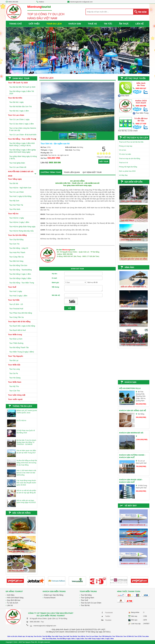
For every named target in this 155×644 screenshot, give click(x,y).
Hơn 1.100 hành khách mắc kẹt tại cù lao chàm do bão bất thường (26, 473)
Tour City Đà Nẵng (16, 240)
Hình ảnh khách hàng (15, 598)
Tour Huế (12, 287)
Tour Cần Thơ (15, 391)
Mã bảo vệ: (56, 295)
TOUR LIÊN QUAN (72, 172)
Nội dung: (56, 287)
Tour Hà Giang (15, 378)
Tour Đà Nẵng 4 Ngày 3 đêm (20, 278)
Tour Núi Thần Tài (16, 205)
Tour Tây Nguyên (16, 356)
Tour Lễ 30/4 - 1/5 (16, 304)
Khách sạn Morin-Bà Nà (131, 433)
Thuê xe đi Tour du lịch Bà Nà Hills (131, 142)
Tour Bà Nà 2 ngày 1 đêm (19, 111)
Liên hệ (10, 605)
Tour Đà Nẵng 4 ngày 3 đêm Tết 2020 (22, 92)
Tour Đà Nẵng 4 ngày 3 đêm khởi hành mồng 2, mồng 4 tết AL (22, 144)
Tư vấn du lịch (13, 603)
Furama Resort (50, 598)
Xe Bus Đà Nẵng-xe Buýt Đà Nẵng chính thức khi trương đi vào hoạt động (27, 463)
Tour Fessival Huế (16, 309)
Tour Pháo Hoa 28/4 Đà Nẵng (21, 313)
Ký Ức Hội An (21, 420)
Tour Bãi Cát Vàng (16, 261)
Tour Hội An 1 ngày (17, 218)
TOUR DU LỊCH (54, 24)
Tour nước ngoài (15, 399)
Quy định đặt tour (14, 600)
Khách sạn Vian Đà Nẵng (54, 595)
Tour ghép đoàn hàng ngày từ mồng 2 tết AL (23, 157)
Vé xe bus (123, 150)
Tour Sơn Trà (14, 244)
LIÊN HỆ (139, 24)
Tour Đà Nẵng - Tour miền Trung (22, 139)
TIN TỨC (108, 24)
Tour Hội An (13, 214)
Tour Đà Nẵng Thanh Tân (19, 347)
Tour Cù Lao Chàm (17, 192)
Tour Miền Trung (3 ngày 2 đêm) (22, 352)
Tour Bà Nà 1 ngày (17, 102)
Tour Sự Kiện (14, 300)
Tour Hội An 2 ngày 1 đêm (19, 222)
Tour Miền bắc (14, 365)
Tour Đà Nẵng (86, 595)
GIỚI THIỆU (34, 24)
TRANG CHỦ (16, 24)
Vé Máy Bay (123, 175)
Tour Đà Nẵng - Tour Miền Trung (22, 283)
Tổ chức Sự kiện (125, 154)
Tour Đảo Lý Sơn (16, 339)
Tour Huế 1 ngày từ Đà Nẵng (20, 196)
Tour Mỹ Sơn (14, 201)
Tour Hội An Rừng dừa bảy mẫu (22, 231)
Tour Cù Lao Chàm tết (18, 167)
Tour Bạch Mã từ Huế (18, 330)
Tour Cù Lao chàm (16, 115)
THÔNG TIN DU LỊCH (22, 406)
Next (146, 51)
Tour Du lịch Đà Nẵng (17, 235)
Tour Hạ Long (15, 369)
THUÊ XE (92, 24)
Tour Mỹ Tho (14, 386)
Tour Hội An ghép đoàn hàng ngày (22, 227)
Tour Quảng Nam (88, 598)
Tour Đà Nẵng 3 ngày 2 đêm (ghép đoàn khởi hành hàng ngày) (23, 151)
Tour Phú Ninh (15, 209)
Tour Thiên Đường (16, 343)
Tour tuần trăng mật (17, 395)
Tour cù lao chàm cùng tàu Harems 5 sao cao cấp (23, 129)
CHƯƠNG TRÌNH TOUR (51, 172)
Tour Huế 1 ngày (16, 291)
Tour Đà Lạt (14, 360)
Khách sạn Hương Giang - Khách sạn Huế (132, 456)
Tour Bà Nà (14, 183)
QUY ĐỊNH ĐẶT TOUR (92, 172)
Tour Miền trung (15, 334)
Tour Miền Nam (15, 382)
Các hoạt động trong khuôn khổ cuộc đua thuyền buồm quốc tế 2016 (26, 483)
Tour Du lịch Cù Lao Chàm (91, 603)
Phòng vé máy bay (126, 146)
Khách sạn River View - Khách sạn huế (131, 481)
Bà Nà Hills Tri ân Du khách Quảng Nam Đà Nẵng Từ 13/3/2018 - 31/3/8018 (26, 442)
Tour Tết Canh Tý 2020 (18, 83)
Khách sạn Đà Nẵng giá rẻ (133, 410)
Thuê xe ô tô (123, 163)
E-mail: (55, 278)
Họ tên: (55, 274)
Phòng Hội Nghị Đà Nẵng (128, 167)
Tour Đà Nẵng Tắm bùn (18, 265)
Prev (9, 51)
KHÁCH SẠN (75, 24)
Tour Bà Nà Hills (15, 98)
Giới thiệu (11, 595)
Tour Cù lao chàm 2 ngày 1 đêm (22, 124)
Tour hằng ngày (15, 179)
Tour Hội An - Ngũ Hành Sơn (20, 188)
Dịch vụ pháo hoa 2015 (127, 171)
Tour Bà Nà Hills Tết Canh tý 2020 (22, 87)
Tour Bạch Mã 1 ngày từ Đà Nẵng (22, 326)
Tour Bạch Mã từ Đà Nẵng (19, 322)
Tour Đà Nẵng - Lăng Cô (19, 248)
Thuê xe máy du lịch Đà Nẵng (130, 159)
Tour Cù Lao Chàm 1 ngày (19, 119)
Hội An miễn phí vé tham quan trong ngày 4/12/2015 (26, 501)
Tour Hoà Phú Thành (17, 252)
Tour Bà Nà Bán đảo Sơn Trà (20, 106)
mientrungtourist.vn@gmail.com (81, 2)
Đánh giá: (56, 283)
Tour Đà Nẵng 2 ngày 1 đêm (20, 274)
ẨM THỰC (124, 24)
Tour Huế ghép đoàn (17, 163)
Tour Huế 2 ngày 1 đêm (18, 296)
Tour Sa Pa (14, 373)
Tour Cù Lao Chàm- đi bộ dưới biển (23, 135)
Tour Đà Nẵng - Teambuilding (21, 270)
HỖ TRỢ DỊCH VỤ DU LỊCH (135, 138)
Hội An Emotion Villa (130, 388)
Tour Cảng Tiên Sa (17, 257)
